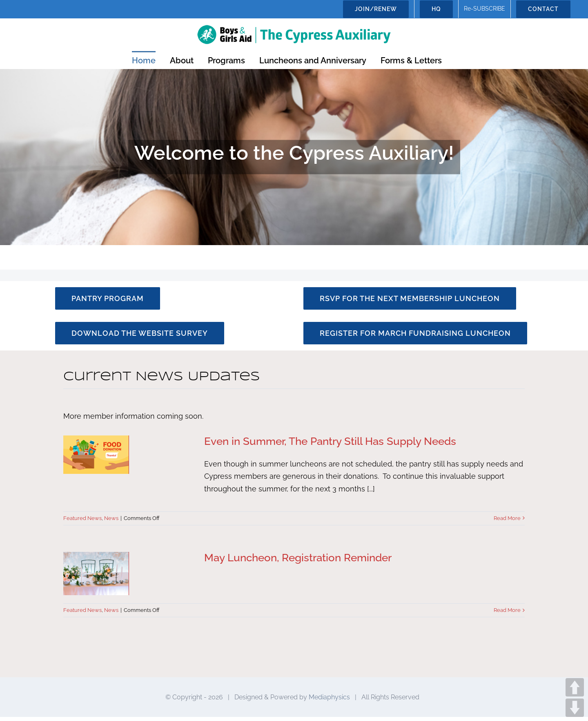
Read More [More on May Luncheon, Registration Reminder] (507, 610)
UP (575, 687)
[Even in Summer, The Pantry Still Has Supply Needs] (129, 455)
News (111, 518)
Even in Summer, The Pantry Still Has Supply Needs (330, 441)
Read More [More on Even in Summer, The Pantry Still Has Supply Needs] (507, 518)
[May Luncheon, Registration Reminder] (129, 574)
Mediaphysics (329, 701)
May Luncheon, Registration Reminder (298, 558)
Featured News (82, 518)
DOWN (575, 708)
